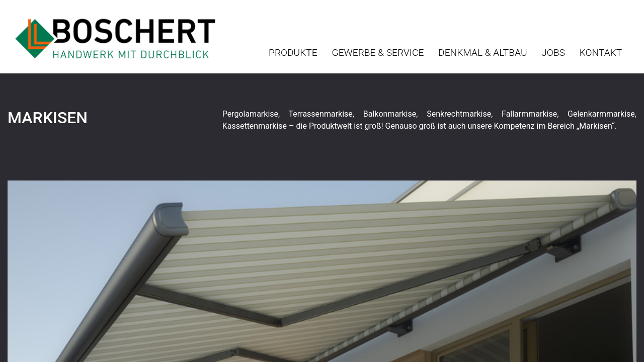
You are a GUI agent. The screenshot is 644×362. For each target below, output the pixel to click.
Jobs (553, 53)
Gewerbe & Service (378, 53)
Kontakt (601, 53)
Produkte (293, 53)
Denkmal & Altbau (482, 53)
